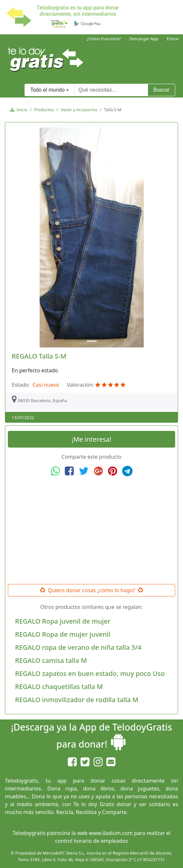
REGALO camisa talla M (51, 660)
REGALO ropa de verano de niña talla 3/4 (78, 647)
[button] (20, 238)
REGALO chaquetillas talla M (59, 687)
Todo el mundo (47, 90)
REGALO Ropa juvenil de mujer (63, 621)
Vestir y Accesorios (79, 110)
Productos (44, 110)
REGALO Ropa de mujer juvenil (63, 634)
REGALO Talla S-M (39, 356)
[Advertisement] (92, 530)
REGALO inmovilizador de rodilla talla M (77, 700)
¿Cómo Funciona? (104, 39)
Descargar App (144, 39)
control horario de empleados (91, 841)
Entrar (173, 39)
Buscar (161, 90)
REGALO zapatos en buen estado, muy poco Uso (90, 673)
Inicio (21, 110)
